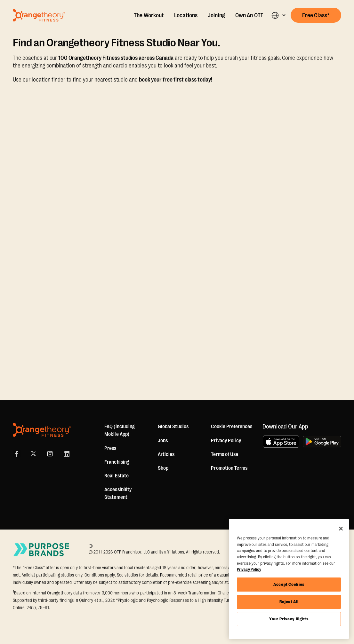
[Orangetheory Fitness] (42, 430)
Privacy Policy (226, 441)
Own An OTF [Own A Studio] (249, 15)
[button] (278, 15)
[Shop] (163, 468)
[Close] (341, 529)
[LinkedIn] (67, 454)
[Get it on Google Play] (322, 442)
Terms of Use (225, 454)
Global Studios (173, 427)
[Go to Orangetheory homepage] (39, 15)
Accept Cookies (289, 584)
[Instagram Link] (50, 454)
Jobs (163, 441)
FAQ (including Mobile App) (120, 430)
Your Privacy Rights (289, 619)
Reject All (289, 602)
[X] (33, 454)
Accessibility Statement (118, 493)
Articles (166, 454)
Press (110, 448)
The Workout (149, 15)
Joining (216, 15)
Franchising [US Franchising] (117, 462)
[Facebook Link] (17, 454)
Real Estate (117, 476)
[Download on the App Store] (281, 442)
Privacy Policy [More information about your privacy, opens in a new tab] (249, 569)
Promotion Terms (229, 468)
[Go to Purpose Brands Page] (42, 550)
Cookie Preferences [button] (232, 427)
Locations (186, 15)
